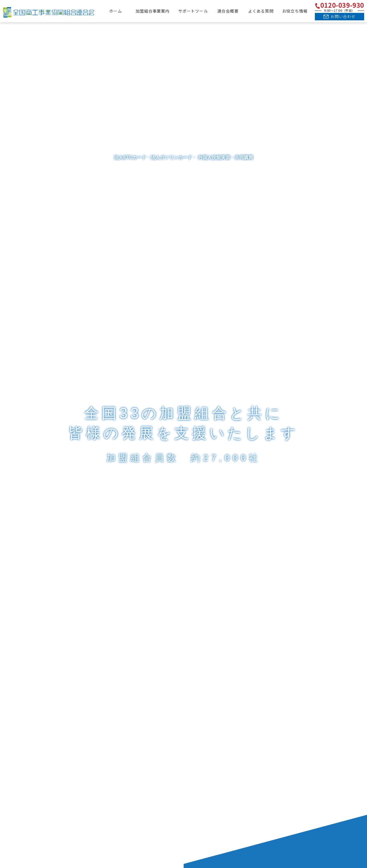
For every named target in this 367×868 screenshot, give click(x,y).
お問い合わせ (343, 16)
